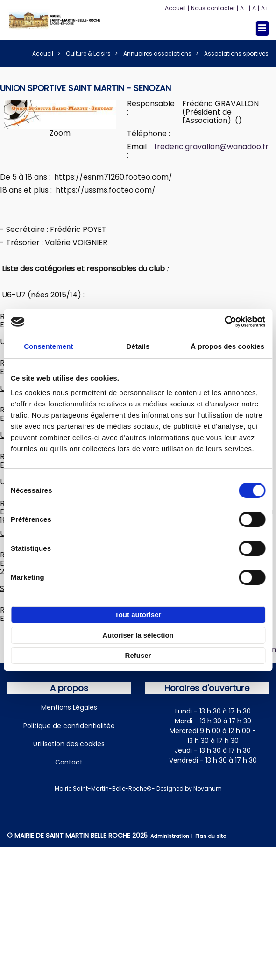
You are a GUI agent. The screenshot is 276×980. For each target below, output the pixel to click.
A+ (265, 8)
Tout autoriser (138, 615)
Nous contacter (213, 8)
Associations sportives (236, 54)
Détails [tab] (138, 346)
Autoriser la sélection (138, 635)
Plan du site (211, 836)
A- (244, 8)
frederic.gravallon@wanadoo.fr (211, 147)
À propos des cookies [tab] (227, 346)
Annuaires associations (157, 54)
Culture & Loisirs (88, 54)
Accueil (175, 8)
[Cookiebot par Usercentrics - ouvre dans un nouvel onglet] (224, 322)
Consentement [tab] (48, 346)
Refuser (138, 655)
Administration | (172, 836)
